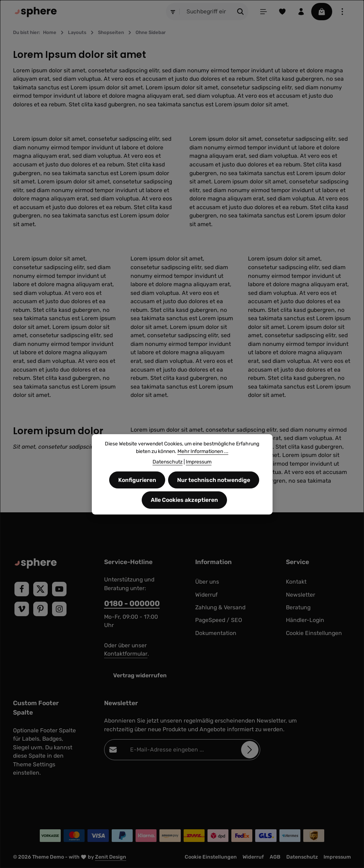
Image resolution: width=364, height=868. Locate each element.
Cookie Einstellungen (314, 633)
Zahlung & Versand (220, 607)
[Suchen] (241, 12)
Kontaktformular (126, 654)
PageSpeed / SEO (219, 620)
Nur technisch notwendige (214, 492)
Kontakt (296, 582)
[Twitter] (40, 589)
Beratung (298, 607)
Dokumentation (216, 633)
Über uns (207, 582)
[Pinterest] (40, 609)
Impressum (337, 857)
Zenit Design (111, 857)
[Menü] (264, 12)
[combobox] (206, 12)
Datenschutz (302, 857)
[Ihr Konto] (301, 12)
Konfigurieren (137, 492)
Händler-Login (305, 620)
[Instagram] (59, 609)
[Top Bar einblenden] (342, 12)
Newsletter (301, 595)
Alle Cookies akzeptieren (184, 512)
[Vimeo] (22, 609)
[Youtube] (59, 589)
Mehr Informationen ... (203, 464)
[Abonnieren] (250, 750)
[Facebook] (22, 589)
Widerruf (206, 595)
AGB (275, 857)
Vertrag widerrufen (140, 675)
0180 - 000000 (132, 604)
